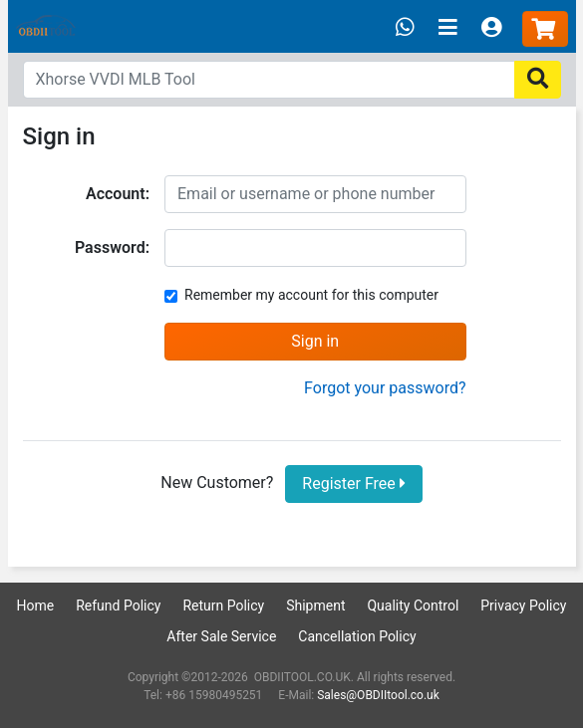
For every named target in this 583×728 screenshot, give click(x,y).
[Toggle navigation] (448, 29)
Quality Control (413, 606)
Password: (112, 247)
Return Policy (223, 606)
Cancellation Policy (357, 636)
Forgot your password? (385, 388)
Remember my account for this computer (311, 295)
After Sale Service (221, 636)
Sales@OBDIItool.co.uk (378, 695)
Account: (118, 194)
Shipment (315, 606)
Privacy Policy (523, 606)
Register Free (353, 484)
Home (36, 606)
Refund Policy (118, 606)
